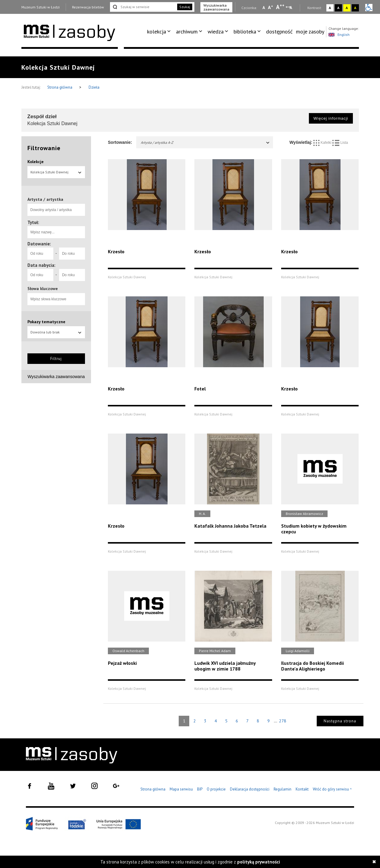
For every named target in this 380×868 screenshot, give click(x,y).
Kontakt (302, 789)
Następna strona (340, 721)
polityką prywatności (259, 862)
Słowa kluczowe (43, 289)
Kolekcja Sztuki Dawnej (56, 172)
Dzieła (94, 87)
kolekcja (157, 32)
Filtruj (56, 359)
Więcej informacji (331, 118)
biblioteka (245, 32)
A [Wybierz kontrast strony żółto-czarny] (347, 8)
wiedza (216, 32)
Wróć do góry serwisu (332, 789)
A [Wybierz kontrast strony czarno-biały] (338, 8)
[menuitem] (160, 32)
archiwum (187, 32)
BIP (200, 789)
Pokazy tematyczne (46, 322)
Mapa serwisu (181, 789)
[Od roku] (40, 254)
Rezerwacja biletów (88, 7)
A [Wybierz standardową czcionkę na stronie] (270, 7)
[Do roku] (72, 254)
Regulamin (283, 789)
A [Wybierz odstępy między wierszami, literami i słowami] (291, 8)
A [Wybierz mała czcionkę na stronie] (264, 8)
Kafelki (323, 143)
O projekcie (216, 789)
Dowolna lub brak (56, 332)
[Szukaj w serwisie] (143, 7)
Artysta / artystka (45, 199)
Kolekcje (36, 162)
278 (283, 721)
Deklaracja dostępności (250, 789)
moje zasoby (310, 32)
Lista (340, 143)
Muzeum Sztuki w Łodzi (41, 7)
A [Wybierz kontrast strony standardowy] (330, 8)
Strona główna (60, 87)
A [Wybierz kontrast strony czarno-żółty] (355, 8)
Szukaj (185, 7)
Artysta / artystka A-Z (205, 142)
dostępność (279, 32)
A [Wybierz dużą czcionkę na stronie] (280, 7)
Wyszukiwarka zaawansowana (216, 7)
